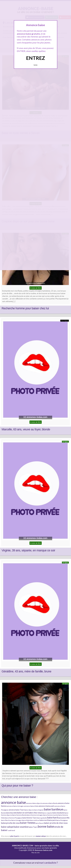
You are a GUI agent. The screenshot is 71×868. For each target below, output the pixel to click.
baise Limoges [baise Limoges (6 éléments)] (17, 820)
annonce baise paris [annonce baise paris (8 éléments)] (47, 806)
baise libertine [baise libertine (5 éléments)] (6, 820)
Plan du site (36, 853)
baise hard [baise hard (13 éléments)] (52, 818)
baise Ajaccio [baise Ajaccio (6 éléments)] (29, 810)
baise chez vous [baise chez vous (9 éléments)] (35, 813)
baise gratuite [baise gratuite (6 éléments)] (42, 818)
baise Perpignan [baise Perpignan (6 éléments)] (62, 820)
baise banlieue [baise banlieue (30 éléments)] (53, 809)
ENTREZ (35, 58)
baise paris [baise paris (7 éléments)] (52, 820)
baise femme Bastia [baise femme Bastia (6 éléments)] (19, 815)
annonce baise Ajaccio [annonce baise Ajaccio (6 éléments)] (34, 803)
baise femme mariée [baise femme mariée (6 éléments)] (51, 815)
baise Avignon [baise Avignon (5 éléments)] (39, 810)
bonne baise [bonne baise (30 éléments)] (46, 826)
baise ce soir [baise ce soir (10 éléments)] (23, 813)
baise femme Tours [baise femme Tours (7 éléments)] (30, 818)
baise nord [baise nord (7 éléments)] (44, 820)
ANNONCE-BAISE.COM (23, 846)
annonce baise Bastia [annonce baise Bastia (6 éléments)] (50, 803)
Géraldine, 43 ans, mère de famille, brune (26, 671)
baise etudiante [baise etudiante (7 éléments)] (58, 813)
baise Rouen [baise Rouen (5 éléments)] (40, 823)
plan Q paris (15, 836)
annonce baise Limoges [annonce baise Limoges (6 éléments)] (15, 806)
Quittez (35, 65)
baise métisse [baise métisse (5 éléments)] (35, 820)
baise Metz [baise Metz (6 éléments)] (26, 820)
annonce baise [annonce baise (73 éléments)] (14, 802)
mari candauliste (48, 863)
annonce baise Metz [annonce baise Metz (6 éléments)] (31, 806)
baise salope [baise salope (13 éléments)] (7, 827)
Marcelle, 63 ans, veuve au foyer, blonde (26, 429)
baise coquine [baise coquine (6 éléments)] (47, 813)
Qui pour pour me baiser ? (17, 786)
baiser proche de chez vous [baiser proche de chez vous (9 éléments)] (56, 823)
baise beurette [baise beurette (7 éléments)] (11, 813)
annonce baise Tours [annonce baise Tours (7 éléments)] (16, 810)
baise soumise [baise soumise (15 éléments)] (21, 827)
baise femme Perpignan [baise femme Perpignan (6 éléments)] (14, 818)
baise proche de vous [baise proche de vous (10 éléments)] (10, 823)
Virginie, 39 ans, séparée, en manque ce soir (28, 550)
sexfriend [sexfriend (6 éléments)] (11, 830)
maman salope (41, 836)
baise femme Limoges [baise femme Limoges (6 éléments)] (35, 815)
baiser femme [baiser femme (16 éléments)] (28, 823)
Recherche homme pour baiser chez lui (25, 308)
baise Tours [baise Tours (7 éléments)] (33, 827)
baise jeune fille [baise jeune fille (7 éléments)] (64, 818)
